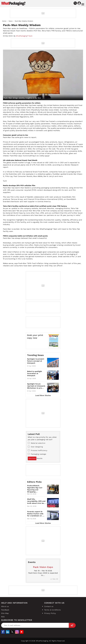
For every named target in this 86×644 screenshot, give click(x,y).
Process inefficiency (38, 450)
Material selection (37, 443)
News (11, 21)
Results (40, 458)
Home (4, 21)
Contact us (49, 606)
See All (54, 579)
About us (5, 606)
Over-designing (35, 447)
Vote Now (32, 458)
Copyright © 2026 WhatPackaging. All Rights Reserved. (43, 641)
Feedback (5, 610)
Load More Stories (43, 395)
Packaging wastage (37, 454)
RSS (3, 617)
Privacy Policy (50, 613)
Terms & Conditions (52, 610)
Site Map (5, 613)
